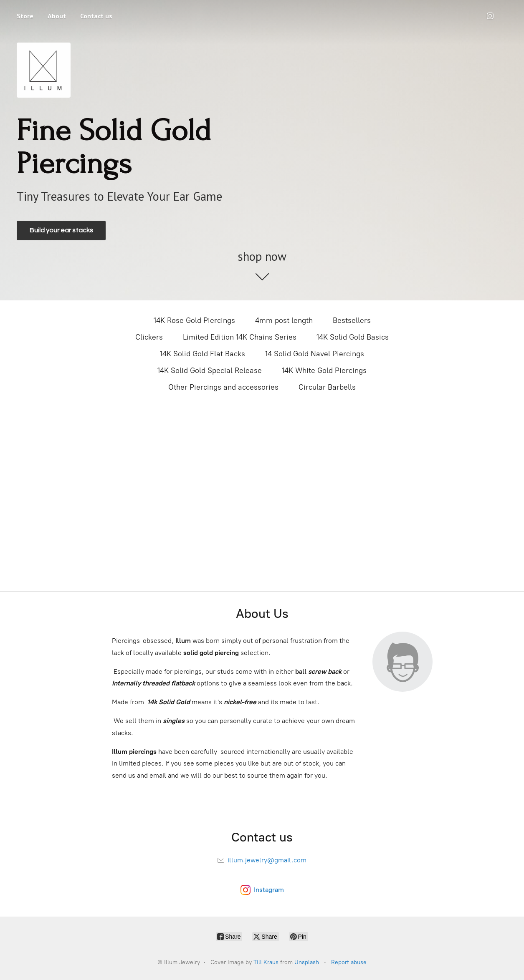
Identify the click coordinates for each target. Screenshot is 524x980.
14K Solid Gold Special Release (210, 370)
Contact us (96, 16)
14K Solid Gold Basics (353, 337)
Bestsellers (352, 320)
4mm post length (284, 320)
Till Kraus (266, 962)
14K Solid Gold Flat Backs (203, 354)
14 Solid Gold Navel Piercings (315, 354)
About (57, 16)
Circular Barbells (327, 387)
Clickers (149, 337)
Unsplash (307, 962)
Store (25, 16)
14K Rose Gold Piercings (194, 320)
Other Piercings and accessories (223, 387)
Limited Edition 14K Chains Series (240, 337)
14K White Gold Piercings (324, 370)
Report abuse (349, 962)
